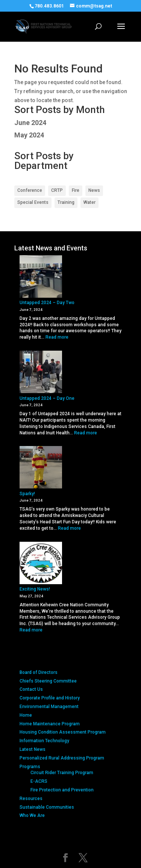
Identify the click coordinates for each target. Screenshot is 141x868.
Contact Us (31, 689)
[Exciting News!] (41, 564)
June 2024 (30, 123)
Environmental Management (49, 707)
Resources (31, 799)
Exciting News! (35, 589)
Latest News (33, 749)
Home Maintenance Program (50, 724)
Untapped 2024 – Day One (47, 398)
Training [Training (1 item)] (66, 202)
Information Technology (44, 741)
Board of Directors (39, 672)
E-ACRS (39, 781)
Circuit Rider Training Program (62, 773)
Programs (30, 767)
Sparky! (27, 494)
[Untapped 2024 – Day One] (41, 373)
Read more (57, 337)
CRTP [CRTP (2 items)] (57, 190)
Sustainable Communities (47, 807)
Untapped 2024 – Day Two (47, 303)
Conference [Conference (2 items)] (30, 190)
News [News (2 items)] (94, 190)
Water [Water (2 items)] (89, 202)
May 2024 (29, 135)
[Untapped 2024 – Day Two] (41, 277)
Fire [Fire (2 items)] (76, 190)
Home (26, 715)
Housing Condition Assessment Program (63, 732)
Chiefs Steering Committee (48, 681)
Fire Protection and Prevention (62, 790)
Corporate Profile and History (50, 698)
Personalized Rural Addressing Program (62, 758)
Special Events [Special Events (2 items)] (33, 202)
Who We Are (32, 815)
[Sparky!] (41, 468)
